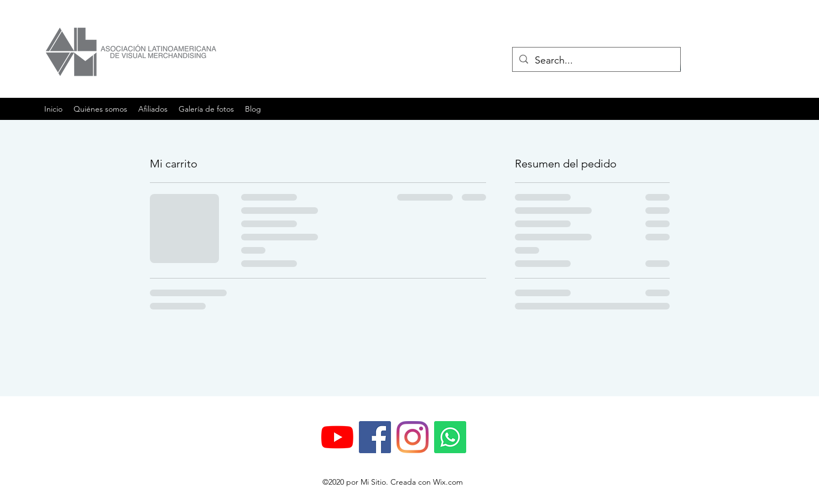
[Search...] (596, 61)
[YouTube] (337, 437)
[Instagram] (413, 437)
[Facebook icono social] (375, 437)
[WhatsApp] (450, 437)
